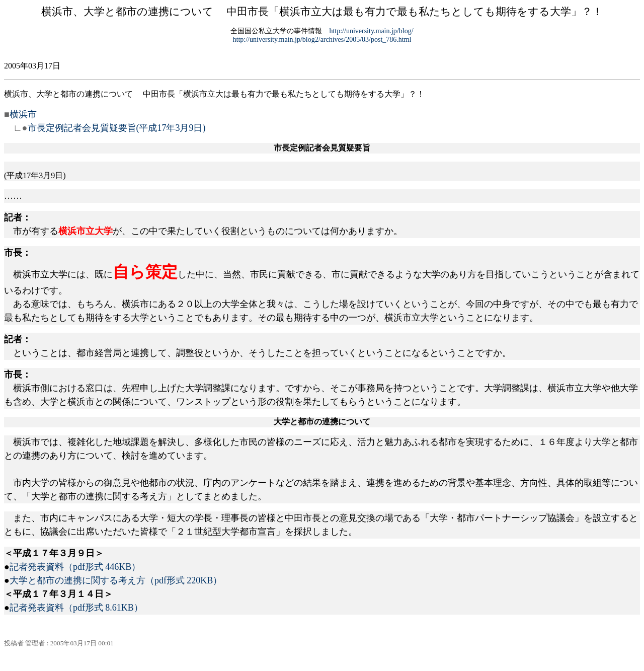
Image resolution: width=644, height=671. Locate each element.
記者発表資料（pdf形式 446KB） (75, 567)
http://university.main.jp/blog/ (371, 31)
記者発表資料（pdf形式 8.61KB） (76, 608)
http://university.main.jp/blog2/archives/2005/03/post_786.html (322, 40)
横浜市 (23, 114)
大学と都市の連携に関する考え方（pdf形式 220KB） (116, 580)
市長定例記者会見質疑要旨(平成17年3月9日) (117, 128)
